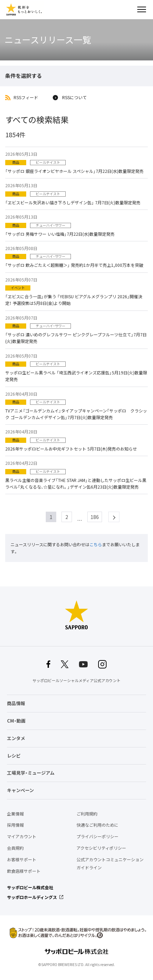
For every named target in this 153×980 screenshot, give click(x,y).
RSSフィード (26, 98)
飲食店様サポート (24, 871)
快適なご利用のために (97, 825)
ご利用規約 (87, 814)
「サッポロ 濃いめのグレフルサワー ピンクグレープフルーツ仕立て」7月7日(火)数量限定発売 (76, 338)
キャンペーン (20, 790)
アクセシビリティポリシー (101, 848)
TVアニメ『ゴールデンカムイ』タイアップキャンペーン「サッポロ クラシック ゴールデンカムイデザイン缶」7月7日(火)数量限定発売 (76, 414)
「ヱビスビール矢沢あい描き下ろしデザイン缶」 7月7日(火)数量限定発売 (73, 203)
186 (95, 517)
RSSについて (74, 98)
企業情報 (15, 814)
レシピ (14, 756)
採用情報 (15, 825)
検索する (129, 9)
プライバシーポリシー (97, 836)
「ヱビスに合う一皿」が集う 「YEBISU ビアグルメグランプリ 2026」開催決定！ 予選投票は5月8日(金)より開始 (74, 300)
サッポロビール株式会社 (30, 887)
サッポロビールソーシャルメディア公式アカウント (76, 681)
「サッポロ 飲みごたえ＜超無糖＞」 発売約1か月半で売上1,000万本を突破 (74, 265)
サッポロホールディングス (32, 897)
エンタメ (16, 738)
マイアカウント (22, 836)
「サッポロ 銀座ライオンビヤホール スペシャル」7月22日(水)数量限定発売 (74, 171)
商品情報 (16, 703)
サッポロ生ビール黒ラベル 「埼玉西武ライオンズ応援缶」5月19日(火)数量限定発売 (76, 376)
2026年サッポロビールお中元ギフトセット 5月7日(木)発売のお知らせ (71, 449)
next (119, 517)
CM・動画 (16, 721)
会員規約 (15, 848)
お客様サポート (22, 860)
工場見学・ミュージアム (31, 773)
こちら (96, 544)
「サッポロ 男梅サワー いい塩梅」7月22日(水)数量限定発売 (60, 234)
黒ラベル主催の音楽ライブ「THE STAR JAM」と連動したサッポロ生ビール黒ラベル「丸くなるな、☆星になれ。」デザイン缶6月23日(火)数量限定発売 (76, 484)
